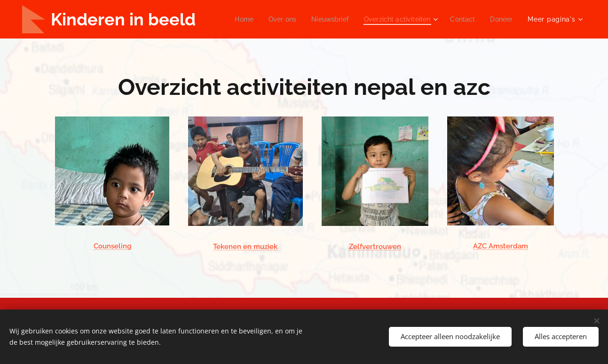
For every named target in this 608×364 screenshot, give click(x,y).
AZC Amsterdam (500, 247)
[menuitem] (272, 19)
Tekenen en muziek (245, 247)
